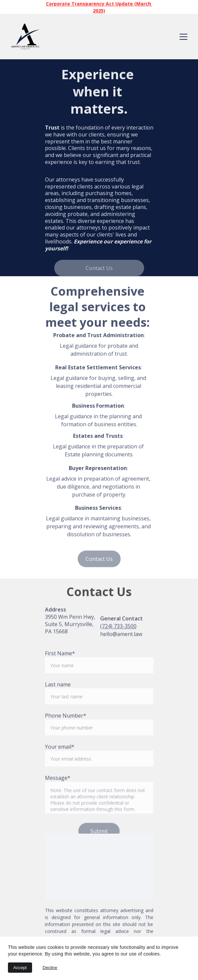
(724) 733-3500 (118, 628)
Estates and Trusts (98, 438)
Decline (50, 968)
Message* (58, 789)
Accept (20, 968)
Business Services (98, 510)
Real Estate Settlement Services (98, 369)
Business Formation (98, 407)
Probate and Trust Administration (99, 337)
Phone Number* (66, 726)
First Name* (60, 664)
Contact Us (99, 269)
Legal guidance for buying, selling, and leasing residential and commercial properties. (99, 388)
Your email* (60, 757)
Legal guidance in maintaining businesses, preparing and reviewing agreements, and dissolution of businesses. (99, 528)
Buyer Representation (98, 470)
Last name (58, 695)
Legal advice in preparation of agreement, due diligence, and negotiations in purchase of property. (99, 489)
